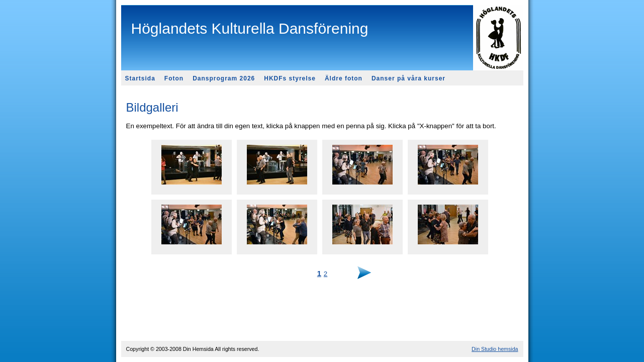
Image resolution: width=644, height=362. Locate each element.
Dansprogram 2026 (224, 78)
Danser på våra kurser (408, 78)
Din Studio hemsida (495, 349)
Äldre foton (344, 78)
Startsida (140, 78)
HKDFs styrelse (290, 78)
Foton (174, 78)
